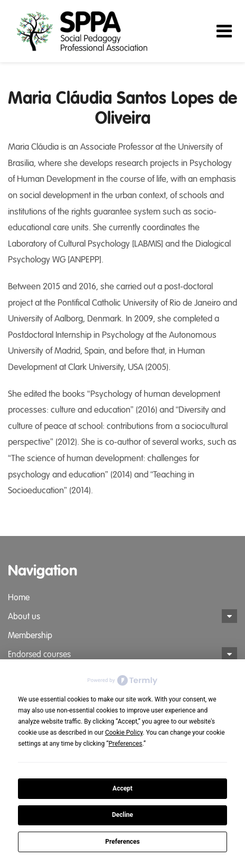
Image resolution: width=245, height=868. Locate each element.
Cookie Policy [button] (124, 733)
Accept (123, 788)
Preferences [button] (125, 744)
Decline (123, 815)
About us (24, 617)
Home (19, 598)
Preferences (123, 842)
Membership (30, 636)
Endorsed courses (39, 655)
